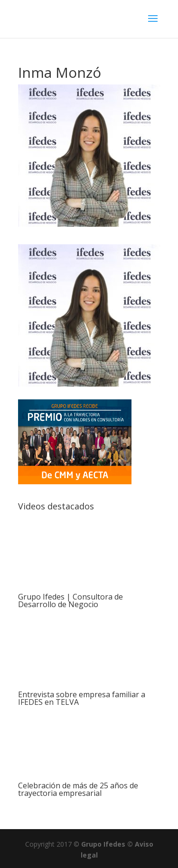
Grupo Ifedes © (108, 844)
